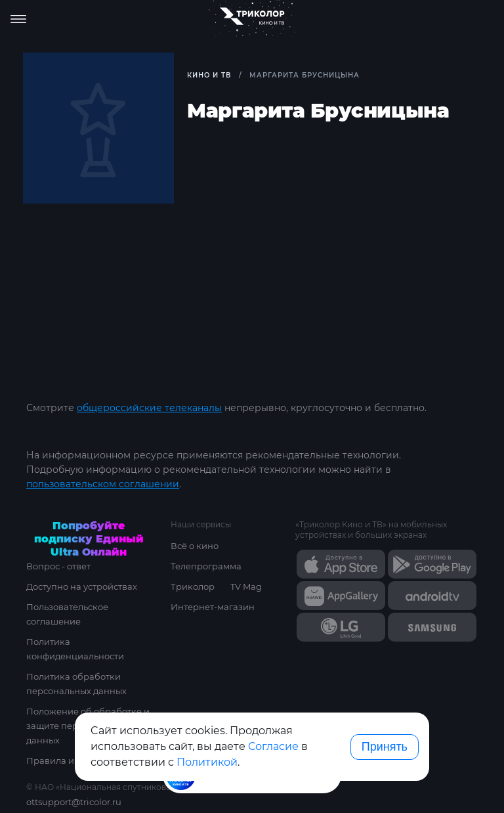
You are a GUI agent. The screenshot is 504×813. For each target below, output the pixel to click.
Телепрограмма (206, 566)
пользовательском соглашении (103, 484)
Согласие (273, 746)
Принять (385, 747)
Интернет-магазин (213, 607)
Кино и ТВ (209, 75)
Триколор (193, 586)
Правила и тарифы (68, 760)
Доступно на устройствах (82, 586)
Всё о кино (195, 546)
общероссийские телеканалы (149, 408)
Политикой (207, 762)
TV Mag (246, 586)
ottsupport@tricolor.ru (74, 802)
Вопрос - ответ (58, 566)
